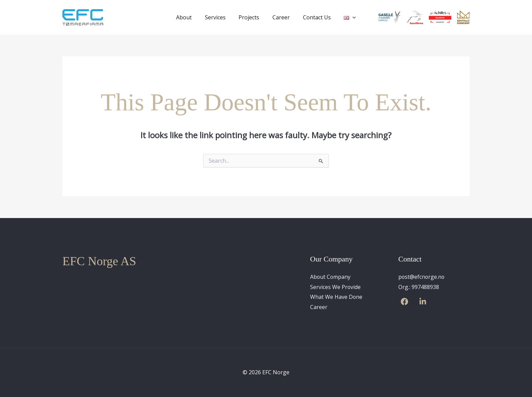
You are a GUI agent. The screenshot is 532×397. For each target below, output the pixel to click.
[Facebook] (404, 302)
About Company (331, 277)
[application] (347, 17)
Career (280, 17)
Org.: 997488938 (419, 287)
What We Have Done (336, 297)
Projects (250, 17)
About (190, 17)
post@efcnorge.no (422, 277)
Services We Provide (336, 287)
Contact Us (313, 17)
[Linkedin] (423, 302)
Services (219, 17)
